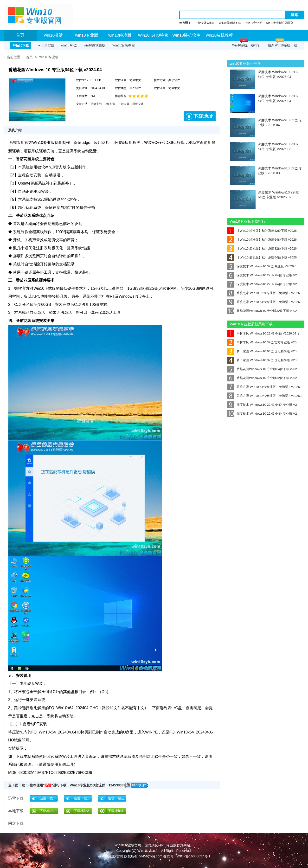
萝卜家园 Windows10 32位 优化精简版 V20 (262, 360)
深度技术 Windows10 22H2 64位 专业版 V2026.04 (278, 74)
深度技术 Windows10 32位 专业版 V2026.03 (280, 171)
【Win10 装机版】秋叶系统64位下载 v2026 (262, 257)
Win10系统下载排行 (247, 45)
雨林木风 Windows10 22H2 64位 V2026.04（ (263, 333)
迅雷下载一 (48, 798)
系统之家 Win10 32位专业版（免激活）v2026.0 (265, 293)
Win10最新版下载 (230, 23)
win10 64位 (69, 45)
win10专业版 (87, 35)
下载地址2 (81, 811)
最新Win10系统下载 (282, 45)
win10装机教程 (219, 35)
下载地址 (200, 116)
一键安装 (124, 104)
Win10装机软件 (186, 35)
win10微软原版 (94, 45)
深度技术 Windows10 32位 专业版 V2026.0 (262, 266)
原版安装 (138, 104)
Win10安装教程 (123, 45)
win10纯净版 (120, 35)
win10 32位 (46, 45)
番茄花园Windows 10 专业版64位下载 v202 (262, 369)
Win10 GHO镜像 (153, 35)
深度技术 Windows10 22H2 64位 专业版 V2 (262, 275)
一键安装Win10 (205, 23)
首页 (20, 35)
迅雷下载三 (116, 798)
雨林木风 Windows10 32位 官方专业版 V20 (262, 342)
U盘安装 (110, 104)
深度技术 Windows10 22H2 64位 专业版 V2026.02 (278, 195)
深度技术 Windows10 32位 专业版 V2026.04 (280, 122)
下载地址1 (47, 811)
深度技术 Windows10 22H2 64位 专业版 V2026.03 (278, 147)
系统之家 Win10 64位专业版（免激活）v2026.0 (265, 302)
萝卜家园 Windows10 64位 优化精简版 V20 (262, 351)
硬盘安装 (96, 104)
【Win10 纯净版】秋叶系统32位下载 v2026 (262, 231)
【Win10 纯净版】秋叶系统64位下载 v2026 (262, 240)
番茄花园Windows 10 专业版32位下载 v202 (262, 311)
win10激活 (53, 35)
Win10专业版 (253, 23)
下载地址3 (115, 811)
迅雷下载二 (82, 798)
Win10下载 (21, 46)
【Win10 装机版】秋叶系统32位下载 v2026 (262, 248)
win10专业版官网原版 (280, 23)
